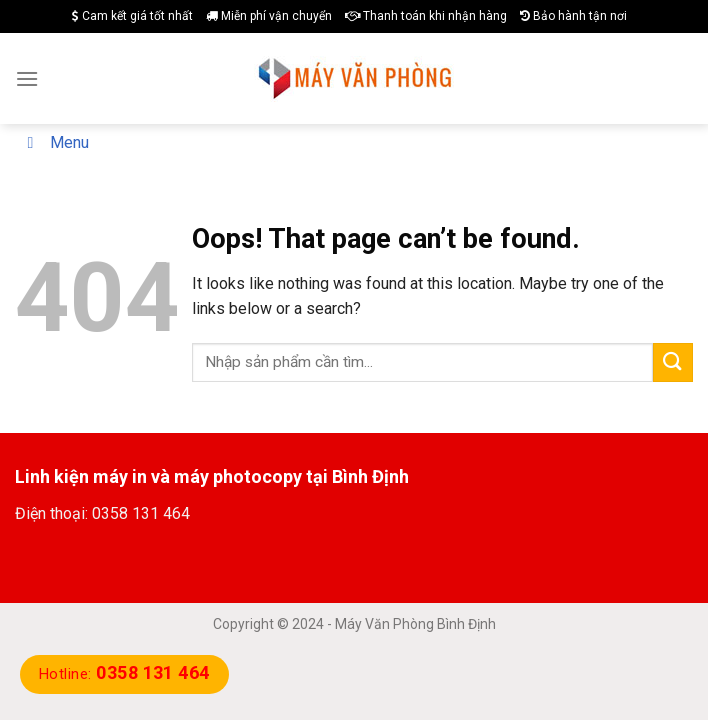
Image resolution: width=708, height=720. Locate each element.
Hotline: (124, 674)
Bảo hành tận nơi (573, 16)
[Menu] (27, 78)
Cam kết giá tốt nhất (132, 16)
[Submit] (673, 362)
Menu (54, 142)
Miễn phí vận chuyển (269, 16)
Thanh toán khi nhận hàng (426, 16)
